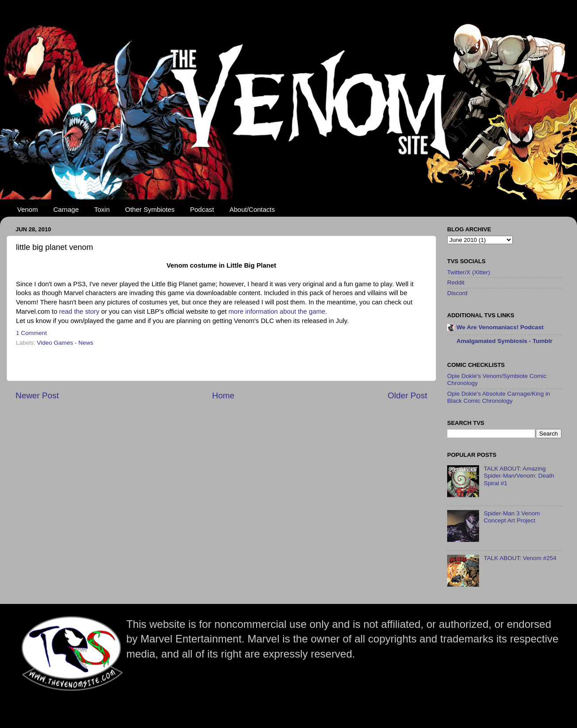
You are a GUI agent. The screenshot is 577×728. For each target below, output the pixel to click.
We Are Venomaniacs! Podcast (500, 327)
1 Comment (31, 333)
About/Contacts (252, 209)
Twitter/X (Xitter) (469, 272)
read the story (79, 311)
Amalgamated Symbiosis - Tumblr (505, 341)
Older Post (407, 395)
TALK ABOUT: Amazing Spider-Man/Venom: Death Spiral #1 (519, 476)
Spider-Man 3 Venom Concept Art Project (512, 517)
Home (223, 395)
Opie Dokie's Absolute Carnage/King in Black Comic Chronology (499, 397)
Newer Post (37, 395)
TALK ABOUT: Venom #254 (520, 558)
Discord (457, 293)
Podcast (202, 209)
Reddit (456, 282)
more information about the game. (278, 311)
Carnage (66, 209)
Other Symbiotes (150, 209)
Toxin (102, 209)
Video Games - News (65, 343)
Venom (28, 209)
